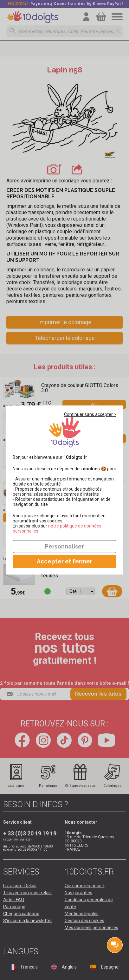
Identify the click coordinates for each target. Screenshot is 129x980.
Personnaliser (64, 546)
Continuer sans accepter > (90, 414)
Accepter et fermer (64, 561)
